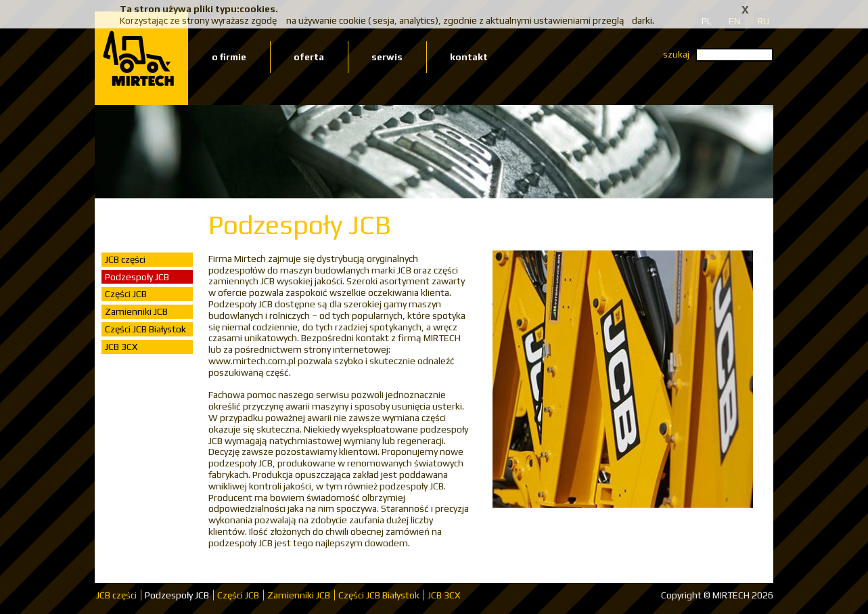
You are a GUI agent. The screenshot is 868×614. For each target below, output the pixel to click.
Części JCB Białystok (145, 329)
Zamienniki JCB (136, 311)
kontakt (469, 57)
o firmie (229, 57)
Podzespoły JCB (137, 277)
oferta (309, 57)
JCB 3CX (121, 347)
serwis (387, 57)
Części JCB (126, 294)
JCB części (125, 259)
